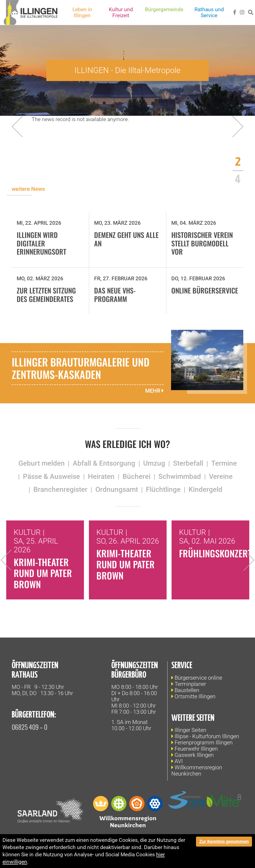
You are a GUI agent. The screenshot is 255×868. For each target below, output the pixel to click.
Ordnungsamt (117, 490)
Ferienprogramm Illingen (204, 743)
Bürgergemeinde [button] (164, 9)
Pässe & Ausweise (51, 477)
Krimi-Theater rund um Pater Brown (43, 573)
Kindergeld (205, 490)
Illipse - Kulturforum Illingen (207, 736)
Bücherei (136, 477)
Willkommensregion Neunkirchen (197, 771)
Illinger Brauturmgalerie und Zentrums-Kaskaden (81, 368)
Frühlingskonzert (215, 553)
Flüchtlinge (163, 490)
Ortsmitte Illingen (195, 696)
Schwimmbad (180, 477)
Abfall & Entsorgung (104, 464)
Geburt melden (42, 464)
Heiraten (101, 477)
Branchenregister (60, 490)
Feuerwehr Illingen (196, 749)
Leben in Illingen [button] (83, 12)
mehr (154, 391)
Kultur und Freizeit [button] (121, 12)
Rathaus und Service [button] (209, 12)
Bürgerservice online (198, 678)
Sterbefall (188, 464)
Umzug (154, 464)
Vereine (221, 477)
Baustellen (187, 690)
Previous (11, 560)
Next (244, 560)
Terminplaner (190, 684)
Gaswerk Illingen (194, 755)
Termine (224, 464)
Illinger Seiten (190, 730)
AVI (179, 761)
